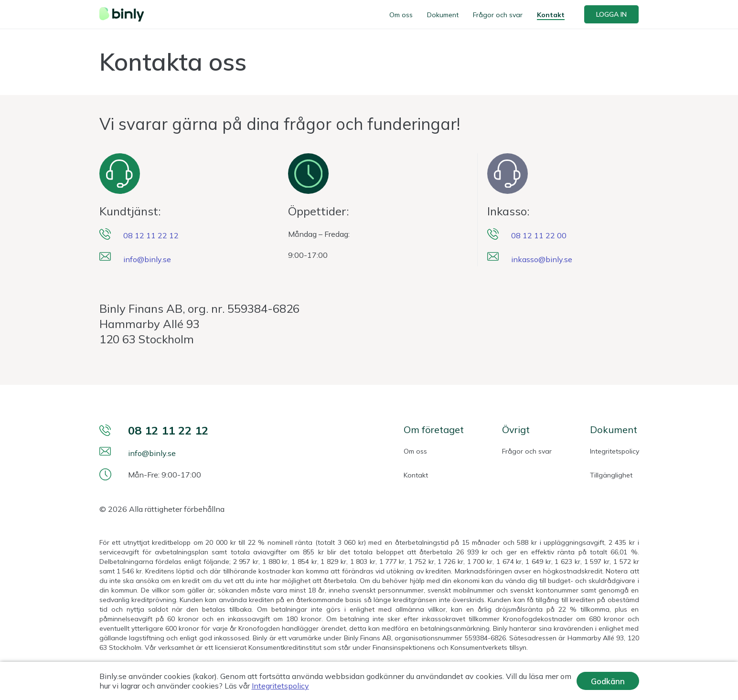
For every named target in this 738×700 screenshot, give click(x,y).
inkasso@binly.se (542, 259)
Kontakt (551, 15)
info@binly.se (147, 259)
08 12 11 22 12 (151, 235)
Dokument (443, 15)
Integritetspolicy (615, 451)
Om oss (401, 15)
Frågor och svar (498, 15)
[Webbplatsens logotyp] (125, 14)
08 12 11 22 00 (539, 235)
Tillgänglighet (611, 475)
